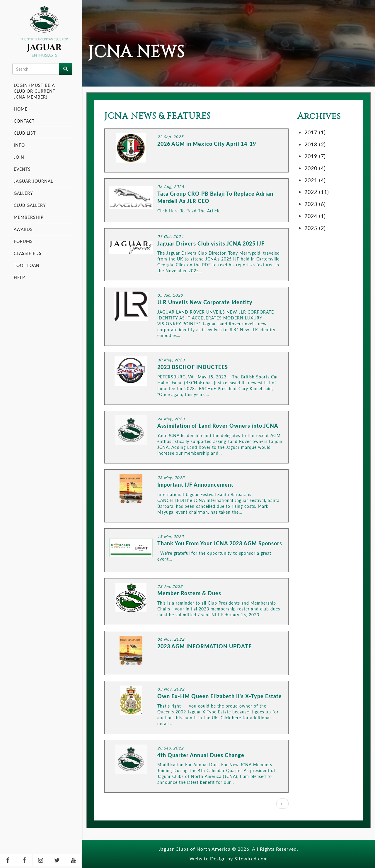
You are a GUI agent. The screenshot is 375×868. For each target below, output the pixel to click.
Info (20, 145)
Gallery (23, 193)
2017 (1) (315, 132)
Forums (23, 241)
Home (21, 109)
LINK (196, 150)
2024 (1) (315, 216)
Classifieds (28, 253)
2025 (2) (315, 228)
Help (19, 277)
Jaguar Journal (33, 181)
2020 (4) (315, 168)
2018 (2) (315, 144)
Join (19, 157)
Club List (25, 133)
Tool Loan (27, 265)
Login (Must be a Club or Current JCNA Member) (35, 91)
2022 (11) (317, 192)
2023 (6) (315, 204)
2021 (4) (315, 180)
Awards (23, 229)
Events (23, 169)
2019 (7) (315, 156)
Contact (24, 121)
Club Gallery (30, 205)
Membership (29, 217)
